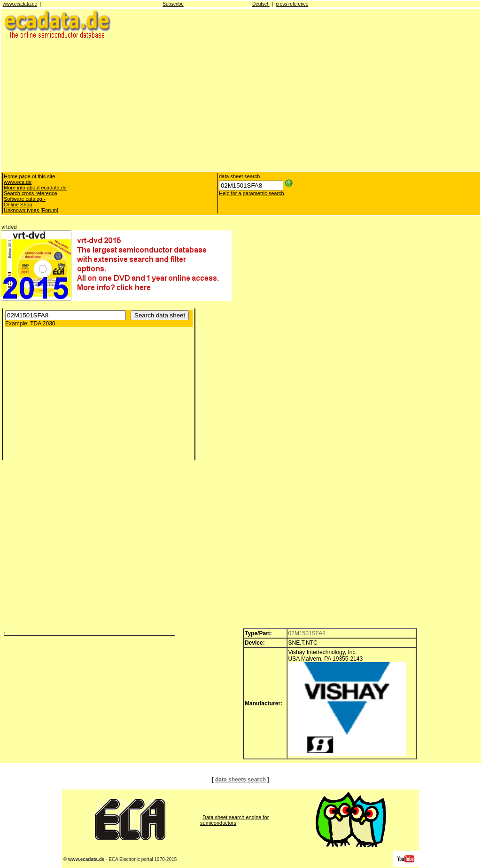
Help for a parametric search (252, 193)
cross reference (292, 4)
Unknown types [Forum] (31, 210)
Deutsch (261, 4)
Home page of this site (29, 176)
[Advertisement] (240, 104)
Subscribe (173, 4)
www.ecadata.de (20, 4)
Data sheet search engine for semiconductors (234, 820)
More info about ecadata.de (35, 188)
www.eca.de (18, 182)
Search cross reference (31, 193)
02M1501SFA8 (307, 633)
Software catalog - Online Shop (25, 202)
